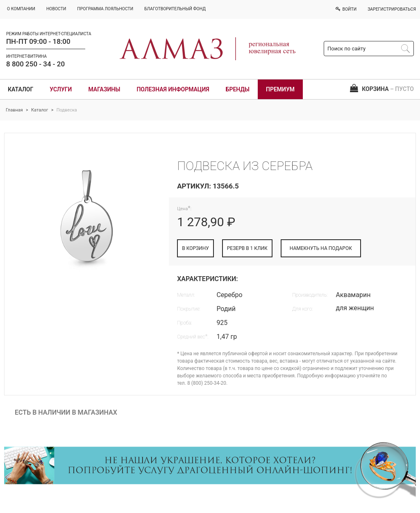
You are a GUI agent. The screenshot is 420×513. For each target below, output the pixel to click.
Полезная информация (173, 89)
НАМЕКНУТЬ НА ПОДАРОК (321, 248)
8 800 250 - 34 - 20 (35, 64)
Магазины (104, 89)
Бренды (238, 89)
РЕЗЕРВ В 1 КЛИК (247, 248)
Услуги (61, 89)
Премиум (280, 89)
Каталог (20, 89)
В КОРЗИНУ (195, 248)
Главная (14, 110)
